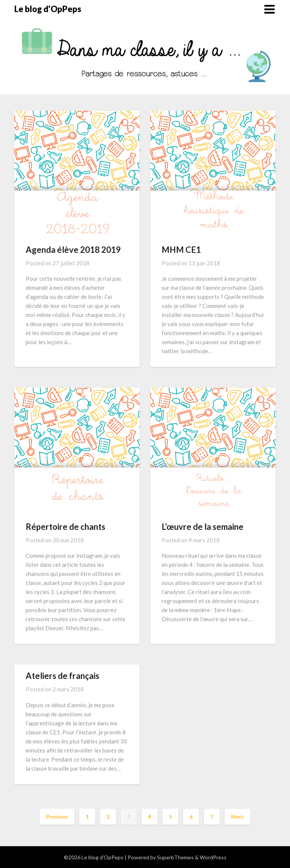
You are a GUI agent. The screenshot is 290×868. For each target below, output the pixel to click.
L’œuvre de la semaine (203, 527)
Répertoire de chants (66, 527)
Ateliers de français (62, 676)
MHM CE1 (181, 250)
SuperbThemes (175, 857)
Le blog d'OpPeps (48, 9)
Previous (57, 816)
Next (238, 816)
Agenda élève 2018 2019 (73, 250)
